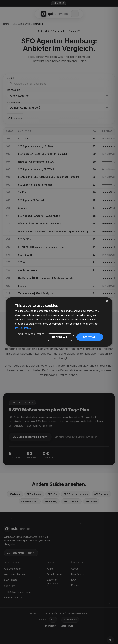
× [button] (107, 301)
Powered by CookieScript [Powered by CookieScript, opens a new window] (31, 334)
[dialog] (59, 322)
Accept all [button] (90, 337)
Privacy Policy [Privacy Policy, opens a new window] (23, 328)
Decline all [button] (60, 337)
